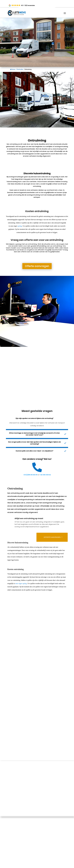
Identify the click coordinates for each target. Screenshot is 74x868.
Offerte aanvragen (37, 266)
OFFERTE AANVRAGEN (52, 537)
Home (13, 69)
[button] (22, 5)
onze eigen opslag (21, 583)
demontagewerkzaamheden (24, 192)
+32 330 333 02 (45, 475)
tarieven (51, 248)
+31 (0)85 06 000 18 (30, 475)
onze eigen (16, 226)
